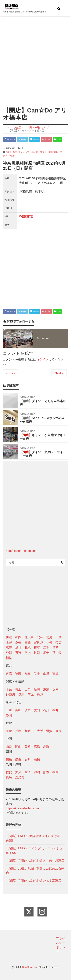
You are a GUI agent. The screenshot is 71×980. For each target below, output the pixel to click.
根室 (37, 648)
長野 (40, 694)
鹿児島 (20, 777)
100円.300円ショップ (18, 152)
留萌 (55, 648)
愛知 (37, 710)
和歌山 (29, 731)
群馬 (21, 694)
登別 (9, 653)
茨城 (31, 694)
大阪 (40, 731)
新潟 (37, 689)
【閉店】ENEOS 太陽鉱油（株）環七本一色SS (34, 838)
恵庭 (9, 648)
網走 (46, 653)
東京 (46, 689)
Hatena (34, 139)
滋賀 (49, 731)
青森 (9, 673)
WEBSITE (26, 217)
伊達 (9, 637)
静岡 (9, 715)
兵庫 (18, 731)
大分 (18, 772)
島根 (28, 747)
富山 (18, 710)
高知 (37, 759)
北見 (49, 637)
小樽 (49, 642)
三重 (9, 710)
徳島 (9, 759)
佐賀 (9, 772)
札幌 (28, 648)
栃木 (55, 689)
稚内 (28, 653)
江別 (46, 648)
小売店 (35, 152)
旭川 (18, 648)
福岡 (55, 772)
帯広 (59, 642)
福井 (55, 710)
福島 (28, 673)
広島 (37, 747)
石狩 (18, 653)
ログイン (42, 359)
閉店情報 (53, 152)
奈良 (59, 731)
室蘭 (28, 642)
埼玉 (18, 689)
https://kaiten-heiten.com (22, 808)
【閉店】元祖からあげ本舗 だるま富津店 (34, 881)
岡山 (18, 747)
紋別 (37, 653)
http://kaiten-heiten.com (22, 551)
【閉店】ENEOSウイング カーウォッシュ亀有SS (34, 851)
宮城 (55, 673)
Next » (59, 373)
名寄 (9, 642)
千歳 (59, 637)
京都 (9, 731)
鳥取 (46, 747)
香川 (28, 759)
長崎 (9, 777)
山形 (46, 673)
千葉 (9, 689)
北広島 (29, 637)
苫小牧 (57, 653)
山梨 (28, 689)
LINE (57, 139)
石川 (46, 710)
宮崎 (28, 772)
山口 (9, 747)
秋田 (18, 673)
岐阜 (28, 710)
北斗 (40, 637)
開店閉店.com (30, 967)
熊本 (46, 772)
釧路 (9, 658)
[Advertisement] (35, 61)
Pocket (46, 139)
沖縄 (37, 772)
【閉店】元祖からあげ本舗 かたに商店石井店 (35, 871)
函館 (18, 637)
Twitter (23, 139)
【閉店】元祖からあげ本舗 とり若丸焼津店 (35, 861)
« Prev (10, 373)
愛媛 (18, 759)
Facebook (10, 139)
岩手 (37, 673)
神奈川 (43, 152)
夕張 (18, 642)
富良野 (38, 642)
